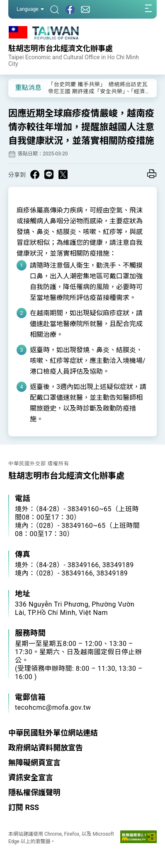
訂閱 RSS (24, 807)
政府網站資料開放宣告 (46, 748)
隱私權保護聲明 (34, 792)
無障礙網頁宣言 (34, 763)
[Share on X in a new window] (63, 174)
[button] (21, 87)
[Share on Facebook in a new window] (35, 174)
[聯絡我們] (85, 9)
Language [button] (30, 9)
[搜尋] (55, 9)
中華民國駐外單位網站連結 (53, 733)
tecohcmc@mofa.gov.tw (53, 707)
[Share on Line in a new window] (49, 174)
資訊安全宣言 (31, 777)
